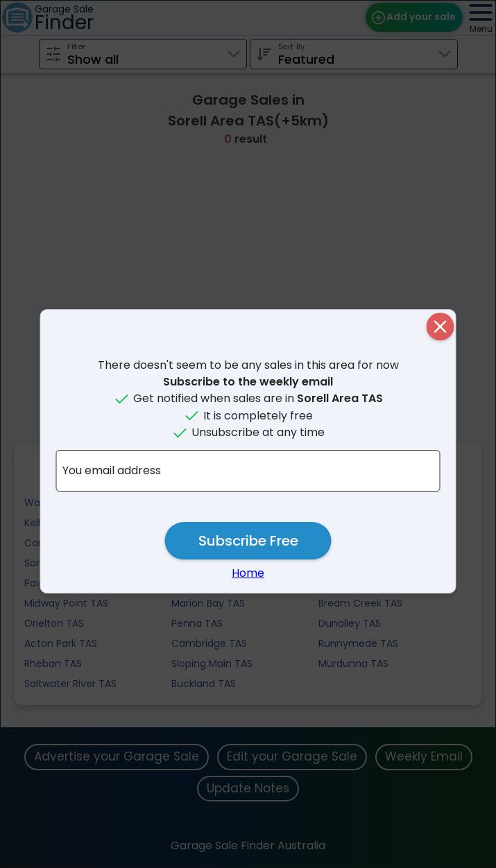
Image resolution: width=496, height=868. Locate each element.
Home (248, 573)
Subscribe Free (248, 541)
